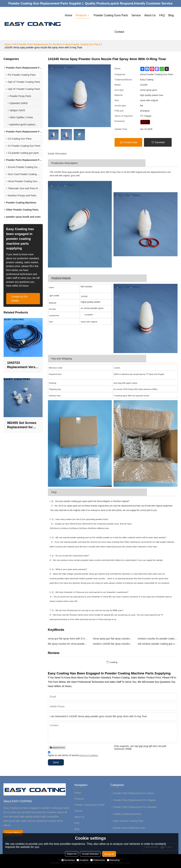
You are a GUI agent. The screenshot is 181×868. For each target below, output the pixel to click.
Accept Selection (90, 854)
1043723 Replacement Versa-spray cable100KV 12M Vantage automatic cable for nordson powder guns (23, 365)
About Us (150, 15)
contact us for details (20, 298)
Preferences (98, 860)
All (15, 44)
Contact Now (130, 142)
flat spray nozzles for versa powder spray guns (68, 644)
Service (136, 15)
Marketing (113, 860)
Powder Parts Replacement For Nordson (40, 44)
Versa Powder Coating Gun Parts (82, 44)
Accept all (109, 854)
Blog (171, 15)
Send (56, 762)
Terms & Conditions (89, 755)
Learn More (13, 833)
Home (69, 15)
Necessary (68, 860)
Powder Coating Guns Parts (111, 15)
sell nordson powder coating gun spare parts (158, 644)
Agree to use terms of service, (73, 754)
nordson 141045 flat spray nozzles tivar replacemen (113, 644)
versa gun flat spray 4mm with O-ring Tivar (68, 638)
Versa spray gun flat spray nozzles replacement (113, 638)
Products (81, 15)
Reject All (72, 854)
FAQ (162, 15)
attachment (57, 747)
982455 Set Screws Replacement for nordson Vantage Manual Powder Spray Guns (22, 425)
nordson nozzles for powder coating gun (158, 638)
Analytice (83, 860)
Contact (119, 32)
